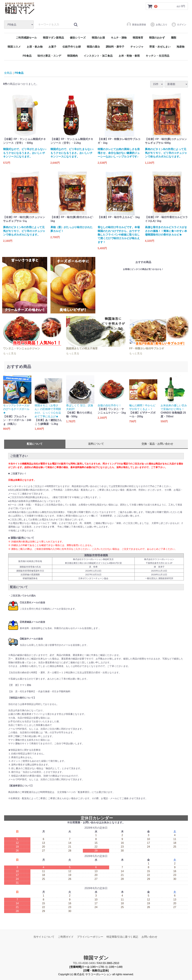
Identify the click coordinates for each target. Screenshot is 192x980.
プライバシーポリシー (90, 937)
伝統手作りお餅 (72, 47)
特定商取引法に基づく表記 (122, 937)
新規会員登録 (136, 25)
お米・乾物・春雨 (129, 56)
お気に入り (159, 25)
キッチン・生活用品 (157, 56)
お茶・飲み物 (35, 47)
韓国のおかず (157, 38)
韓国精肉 (72, 56)
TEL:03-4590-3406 (84, 963)
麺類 (174, 38)
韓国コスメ (14, 47)
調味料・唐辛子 (115, 47)
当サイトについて (44, 937)
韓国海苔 (138, 38)
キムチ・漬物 (119, 38)
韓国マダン (96, 958)
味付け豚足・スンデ (49, 56)
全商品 (8, 73)
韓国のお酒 (98, 38)
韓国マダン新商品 (53, 38)
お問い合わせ (149, 937)
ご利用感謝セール (26, 38)
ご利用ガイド (66, 937)
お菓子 (52, 47)
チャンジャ (137, 47)
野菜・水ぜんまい (160, 47)
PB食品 (27, 56)
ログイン (179, 25)
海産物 (180, 47)
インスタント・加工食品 (98, 56)
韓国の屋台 (93, 47)
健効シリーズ (78, 38)
